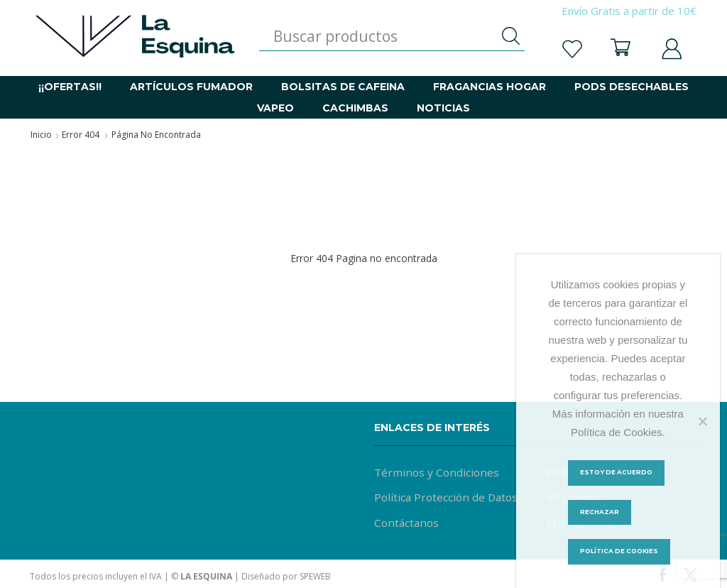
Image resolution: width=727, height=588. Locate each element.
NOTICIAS (443, 108)
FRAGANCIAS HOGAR (490, 87)
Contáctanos (407, 524)
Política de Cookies (622, 554)
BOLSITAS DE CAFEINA (343, 87)
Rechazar (600, 513)
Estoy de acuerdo (618, 473)
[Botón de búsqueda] (510, 36)
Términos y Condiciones (437, 472)
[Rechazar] (702, 420)
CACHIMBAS (355, 108)
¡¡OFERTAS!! (70, 87)
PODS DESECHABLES (632, 87)
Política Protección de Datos (447, 499)
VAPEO (275, 108)
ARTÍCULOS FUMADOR (191, 87)
